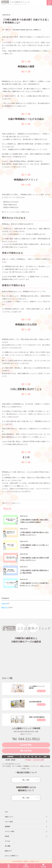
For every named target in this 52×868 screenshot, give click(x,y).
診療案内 (8, 827)
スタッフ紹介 (9, 822)
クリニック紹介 (10, 831)
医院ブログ (8, 851)
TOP (6, 812)
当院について (9, 817)
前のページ (6, 503)
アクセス (8, 841)
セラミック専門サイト (12, 856)
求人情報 (8, 846)
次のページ (16, 503)
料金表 (7, 836)
